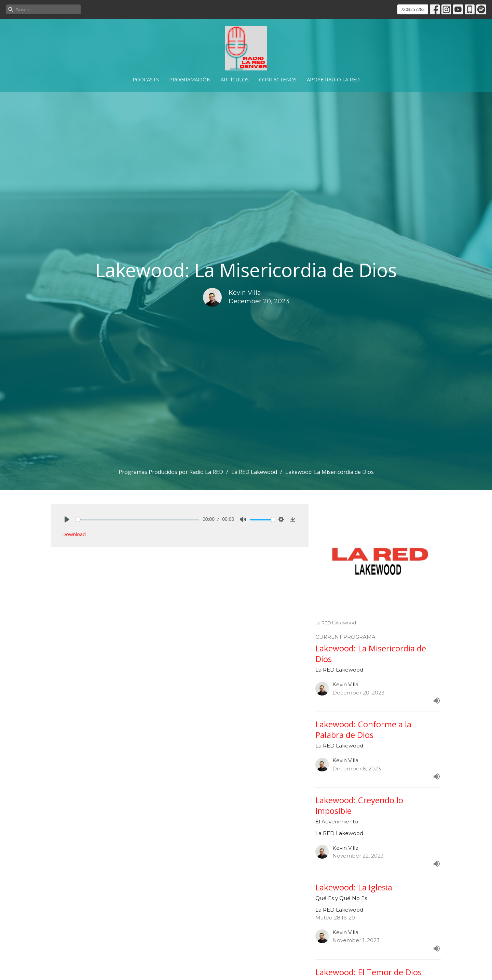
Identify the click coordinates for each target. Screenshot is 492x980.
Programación (190, 79)
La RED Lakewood (254, 472)
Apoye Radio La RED (333, 79)
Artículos (235, 79)
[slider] (138, 520)
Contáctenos (278, 79)
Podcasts (146, 79)
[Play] (67, 519)
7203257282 (413, 9)
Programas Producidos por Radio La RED (171, 472)
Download (74, 534)
